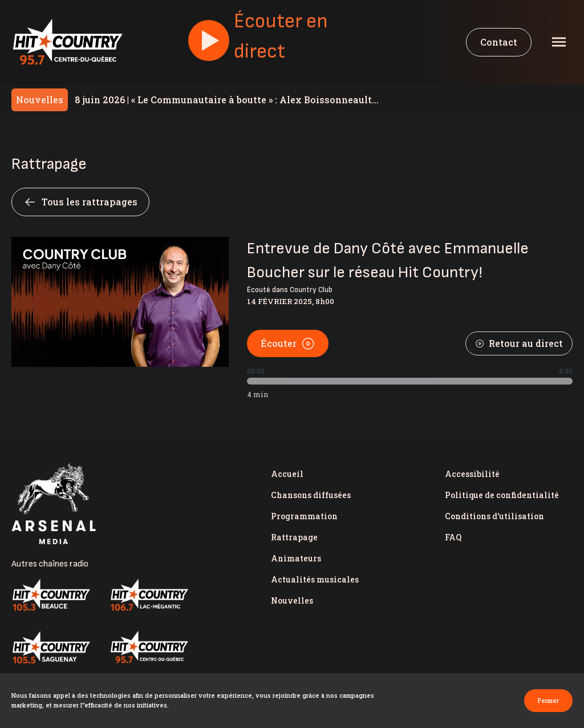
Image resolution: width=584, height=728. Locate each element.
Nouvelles (292, 600)
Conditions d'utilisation (494, 516)
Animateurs (296, 558)
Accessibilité (472, 474)
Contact (499, 42)
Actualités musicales (315, 579)
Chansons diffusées (311, 495)
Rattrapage (294, 537)
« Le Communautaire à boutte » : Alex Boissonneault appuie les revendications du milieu (223, 100)
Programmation (304, 516)
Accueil (287, 474)
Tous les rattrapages (80, 202)
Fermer (548, 700)
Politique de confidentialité (502, 495)
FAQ (453, 537)
